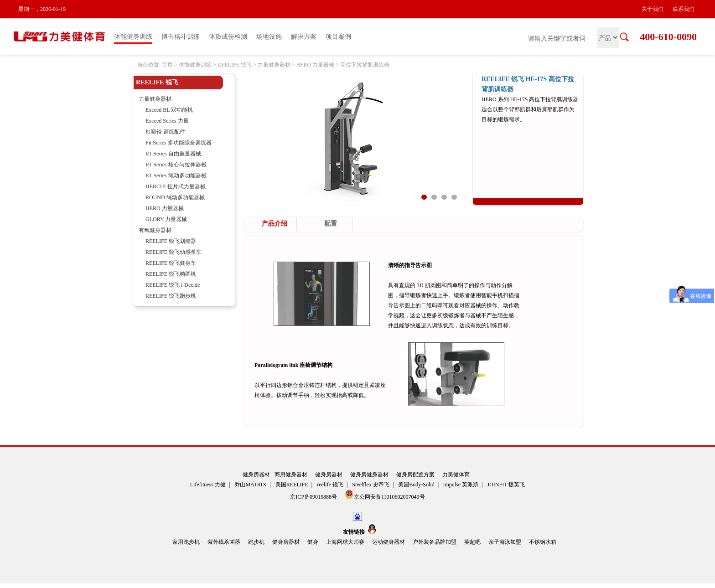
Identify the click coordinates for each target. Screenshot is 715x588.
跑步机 (256, 542)
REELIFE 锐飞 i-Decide (173, 285)
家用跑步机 (186, 542)
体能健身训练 (133, 37)
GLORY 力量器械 (166, 219)
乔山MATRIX (250, 485)
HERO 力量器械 (315, 65)
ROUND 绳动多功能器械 (175, 197)
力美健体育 (456, 475)
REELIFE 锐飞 (235, 65)
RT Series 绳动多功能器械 (176, 175)
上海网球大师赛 (345, 542)
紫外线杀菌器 (224, 542)
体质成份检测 (228, 37)
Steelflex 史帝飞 (371, 485)
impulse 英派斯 (461, 485)
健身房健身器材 (369, 475)
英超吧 (472, 542)
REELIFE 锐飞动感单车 (174, 252)
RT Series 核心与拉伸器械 (176, 165)
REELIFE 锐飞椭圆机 (171, 274)
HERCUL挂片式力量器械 (176, 186)
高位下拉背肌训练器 (365, 65)
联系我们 (684, 9)
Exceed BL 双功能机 (169, 110)
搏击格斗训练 (181, 37)
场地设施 (269, 37)
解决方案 (304, 37)
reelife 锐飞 (330, 485)
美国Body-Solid (416, 485)
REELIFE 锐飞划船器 (171, 241)
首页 (167, 65)
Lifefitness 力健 (208, 485)
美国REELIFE (292, 485)
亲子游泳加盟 (505, 542)
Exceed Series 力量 (167, 121)
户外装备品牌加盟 (435, 542)
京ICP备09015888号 (314, 497)
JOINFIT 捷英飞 (506, 485)
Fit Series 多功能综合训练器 (179, 143)
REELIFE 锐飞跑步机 (171, 296)
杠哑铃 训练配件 (165, 132)
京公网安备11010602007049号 (385, 495)
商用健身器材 (291, 475)
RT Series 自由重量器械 (173, 154)
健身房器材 (256, 475)
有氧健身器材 (155, 230)
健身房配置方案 (415, 475)
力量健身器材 (274, 65)
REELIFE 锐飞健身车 (171, 263)
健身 (313, 542)
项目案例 (338, 37)
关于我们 (653, 9)
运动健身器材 (389, 542)
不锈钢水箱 (543, 542)
